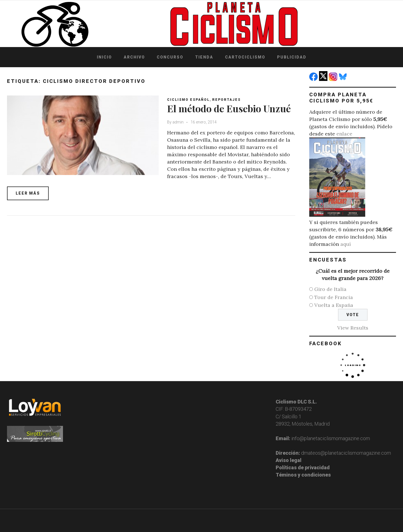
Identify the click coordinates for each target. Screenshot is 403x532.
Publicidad (292, 57)
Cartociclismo (245, 57)
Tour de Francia (334, 297)
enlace (344, 134)
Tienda (204, 57)
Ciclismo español (188, 100)
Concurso (170, 57)
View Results (353, 328)
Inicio (104, 57)
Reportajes (226, 100)
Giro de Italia (330, 289)
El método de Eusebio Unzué (229, 108)
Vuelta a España (334, 305)
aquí (346, 244)
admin (178, 122)
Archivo (134, 57)
